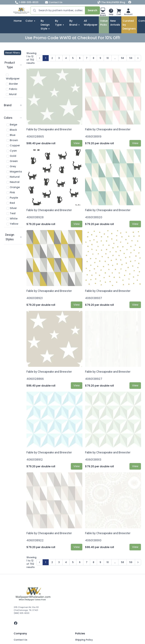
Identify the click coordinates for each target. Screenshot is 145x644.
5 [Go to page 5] (73, 58)
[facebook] (72, 623)
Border (12, 84)
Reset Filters (13, 53)
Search (92, 10)
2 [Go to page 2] (52, 58)
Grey (11, 166)
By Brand (73, 23)
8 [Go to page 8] (93, 58)
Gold (11, 156)
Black (12, 130)
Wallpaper (13, 77)
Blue (11, 135)
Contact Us (54, 2)
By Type (58, 23)
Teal (11, 213)
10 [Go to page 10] (108, 58)
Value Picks (104, 23)
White (12, 219)
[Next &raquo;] (138, 58)
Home (18, 21)
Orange (13, 187)
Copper (13, 145)
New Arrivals (115, 23)
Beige (12, 125)
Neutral (13, 182)
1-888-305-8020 (27, 2)
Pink (11, 192)
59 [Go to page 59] (131, 58)
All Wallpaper (91, 23)
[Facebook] (130, 2)
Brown (12, 140)
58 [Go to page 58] (122, 58)
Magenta (14, 172)
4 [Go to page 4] (66, 58)
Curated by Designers (129, 25)
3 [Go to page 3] (59, 58)
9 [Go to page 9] (100, 58)
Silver (12, 208)
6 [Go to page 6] (80, 58)
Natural (13, 177)
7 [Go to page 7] (87, 58)
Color (29, 21)
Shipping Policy (84, 640)
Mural (11, 94)
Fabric (12, 89)
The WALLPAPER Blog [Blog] (112, 2)
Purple (12, 198)
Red (11, 203)
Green (12, 161)
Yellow (12, 224)
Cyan (12, 151)
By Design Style (45, 25)
